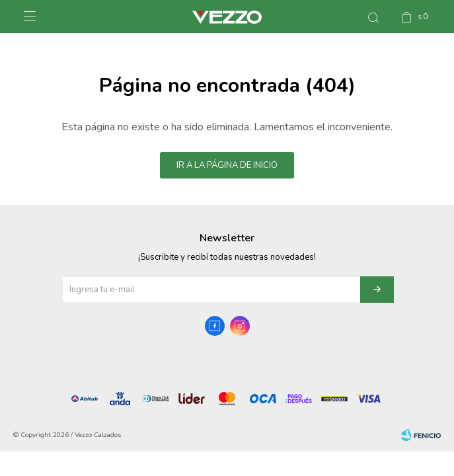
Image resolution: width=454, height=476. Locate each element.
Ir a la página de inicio (227, 165)
